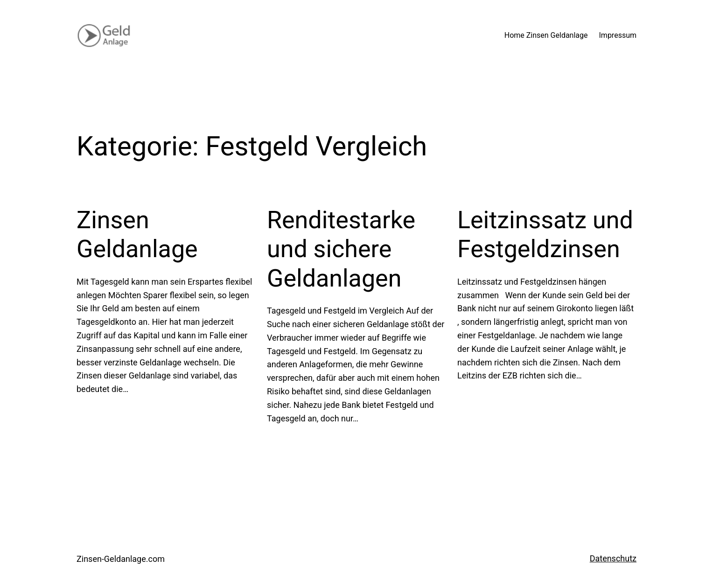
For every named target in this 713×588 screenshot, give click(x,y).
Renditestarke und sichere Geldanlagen (341, 249)
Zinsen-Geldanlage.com (121, 559)
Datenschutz (613, 558)
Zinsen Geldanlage (137, 234)
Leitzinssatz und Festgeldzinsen (545, 234)
